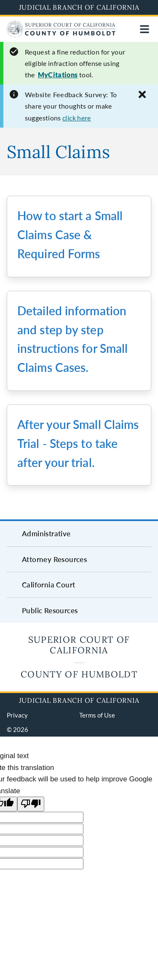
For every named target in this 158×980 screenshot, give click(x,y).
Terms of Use (97, 715)
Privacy (17, 715)
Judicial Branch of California (79, 7)
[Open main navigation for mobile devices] (145, 29)
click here (77, 118)
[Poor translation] (31, 804)
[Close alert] (142, 94)
